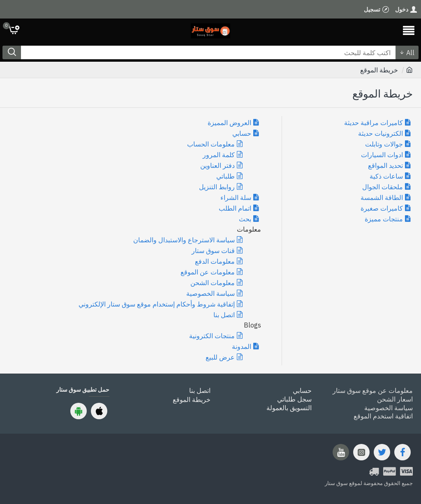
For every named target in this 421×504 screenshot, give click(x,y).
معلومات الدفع (215, 261)
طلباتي (226, 176)
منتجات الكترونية (212, 336)
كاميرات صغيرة (382, 208)
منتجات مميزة (384, 219)
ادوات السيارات (382, 155)
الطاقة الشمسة (382, 197)
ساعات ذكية (386, 176)
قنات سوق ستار (213, 251)
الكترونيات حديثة (381, 133)
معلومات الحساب (211, 144)
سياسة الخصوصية (210, 293)
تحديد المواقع (385, 165)
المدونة (242, 346)
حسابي (242, 133)
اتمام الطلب (235, 208)
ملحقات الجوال (383, 187)
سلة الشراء (236, 197)
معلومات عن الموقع (208, 272)
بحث (245, 219)
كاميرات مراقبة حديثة (374, 123)
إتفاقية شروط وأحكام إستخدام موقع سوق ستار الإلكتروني (157, 304)
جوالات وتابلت (384, 144)
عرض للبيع (220, 357)
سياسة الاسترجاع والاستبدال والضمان (184, 240)
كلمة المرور (219, 155)
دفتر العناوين (217, 165)
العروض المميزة (229, 123)
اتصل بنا (224, 315)
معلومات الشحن (213, 283)
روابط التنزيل (217, 187)
